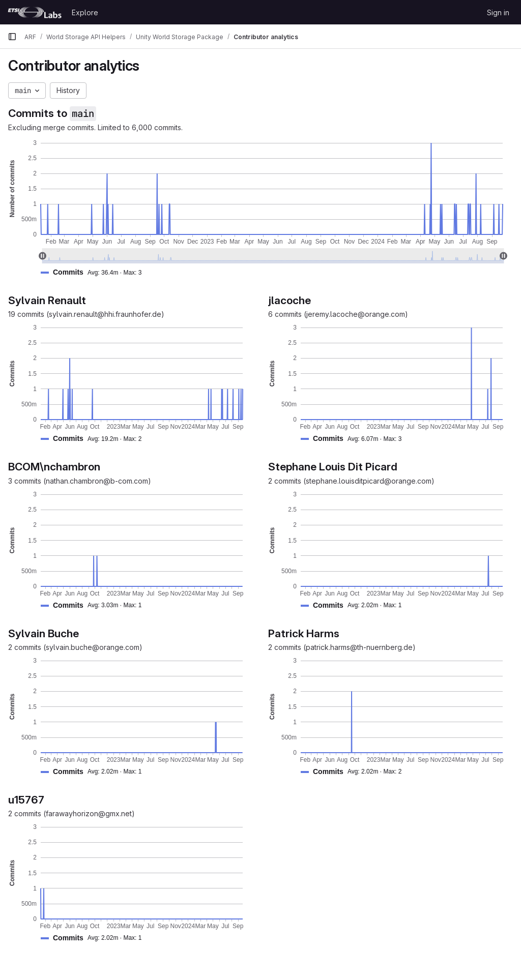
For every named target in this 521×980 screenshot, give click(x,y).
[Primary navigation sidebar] (12, 37)
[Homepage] (35, 12)
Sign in (498, 12)
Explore (85, 12)
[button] (95, 272)
